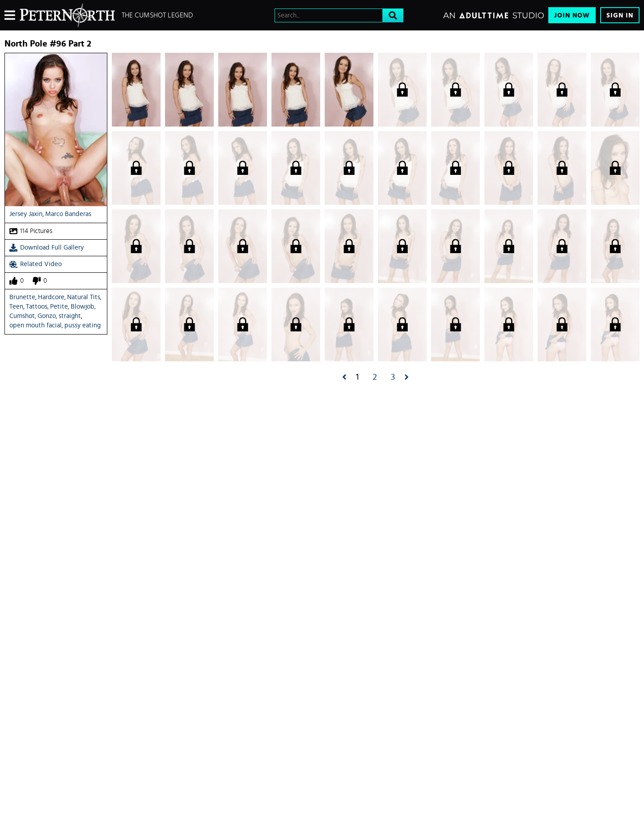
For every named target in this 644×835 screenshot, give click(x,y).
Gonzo (47, 316)
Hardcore (51, 297)
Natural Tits (84, 297)
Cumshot (22, 316)
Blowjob (83, 307)
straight (70, 316)
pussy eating (83, 325)
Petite (59, 307)
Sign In (620, 15)
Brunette (22, 297)
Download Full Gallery (47, 248)
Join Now (572, 15)
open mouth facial (36, 325)
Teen (16, 307)
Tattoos (37, 307)
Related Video (36, 264)
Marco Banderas (68, 214)
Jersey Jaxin (26, 214)
